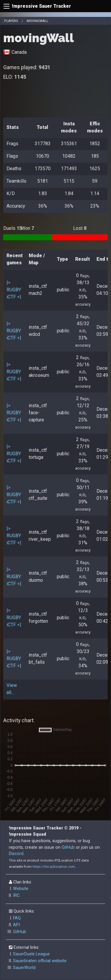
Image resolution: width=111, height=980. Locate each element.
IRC (16, 896)
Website (21, 889)
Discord (16, 854)
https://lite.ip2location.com (54, 867)
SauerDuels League (31, 954)
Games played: (27, 67)
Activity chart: (19, 720)
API (16, 925)
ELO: (15, 77)
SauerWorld (24, 968)
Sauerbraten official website (40, 961)
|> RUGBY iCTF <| (14, 290)
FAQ (17, 918)
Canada (19, 52)
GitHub (68, 847)
